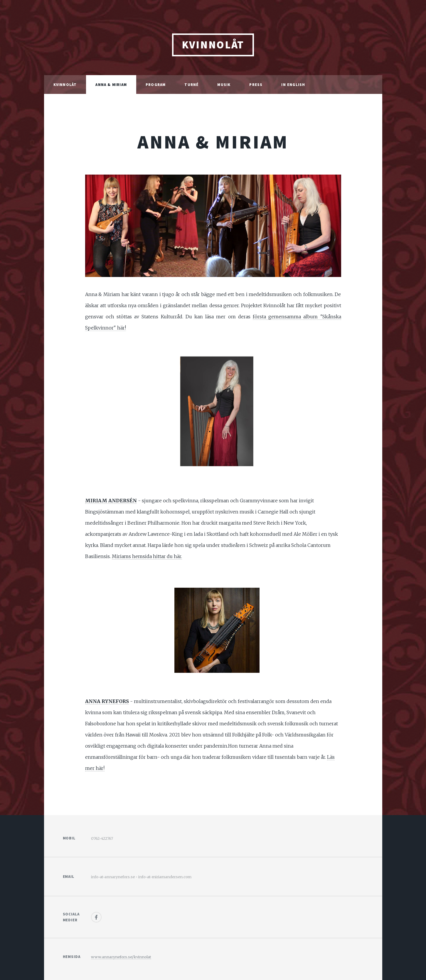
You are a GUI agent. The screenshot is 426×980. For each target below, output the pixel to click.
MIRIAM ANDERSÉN (111, 501)
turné (191, 85)
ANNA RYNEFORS (107, 701)
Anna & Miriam (111, 85)
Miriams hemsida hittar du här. (147, 556)
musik (224, 85)
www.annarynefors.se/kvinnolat (121, 957)
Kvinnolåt (65, 85)
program (156, 85)
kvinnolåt (213, 45)
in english (293, 85)
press (256, 85)
